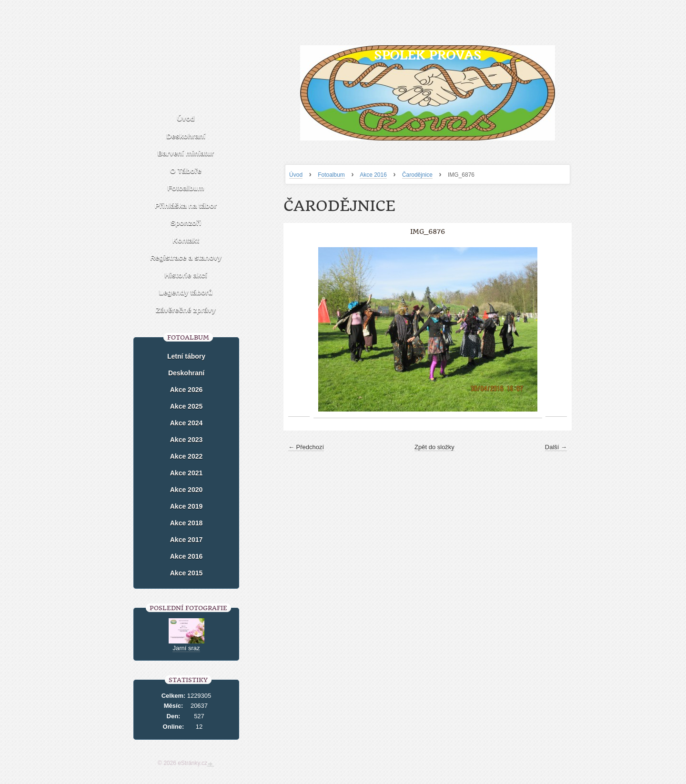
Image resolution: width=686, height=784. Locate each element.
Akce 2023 (187, 440)
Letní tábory (186, 356)
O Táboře (186, 171)
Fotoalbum (331, 175)
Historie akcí (186, 275)
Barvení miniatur (186, 153)
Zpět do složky (434, 447)
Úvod (296, 175)
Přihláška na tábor (186, 206)
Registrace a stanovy (186, 257)
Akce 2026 (187, 390)
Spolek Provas (428, 55)
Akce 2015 (187, 573)
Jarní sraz (186, 648)
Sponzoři (186, 223)
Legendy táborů (186, 292)
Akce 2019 (187, 506)
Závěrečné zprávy (186, 310)
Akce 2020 (187, 490)
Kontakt (186, 240)
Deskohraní (186, 136)
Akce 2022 (187, 456)
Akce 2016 (373, 175)
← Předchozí (306, 447)
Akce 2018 (187, 523)
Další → (556, 447)
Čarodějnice (417, 175)
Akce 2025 (187, 406)
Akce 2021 (187, 473)
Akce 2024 (187, 423)
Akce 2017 (187, 540)
